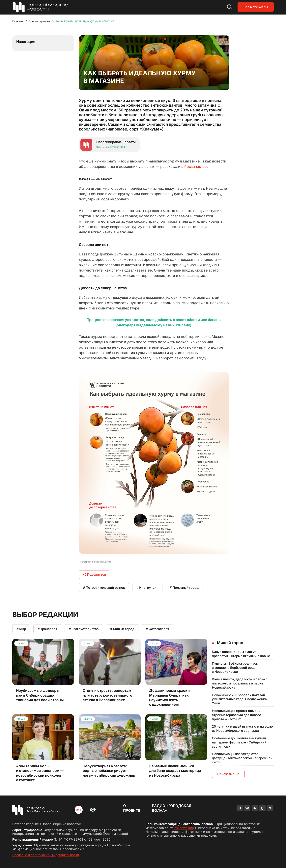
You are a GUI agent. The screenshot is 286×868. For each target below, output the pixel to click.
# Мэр (21, 629)
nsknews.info (184, 828)
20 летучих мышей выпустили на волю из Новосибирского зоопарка (242, 728)
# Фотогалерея (157, 629)
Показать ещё (228, 774)
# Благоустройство (84, 629)
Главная (18, 21)
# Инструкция (147, 588)
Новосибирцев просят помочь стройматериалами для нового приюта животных (237, 715)
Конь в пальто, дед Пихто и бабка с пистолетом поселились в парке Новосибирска (240, 683)
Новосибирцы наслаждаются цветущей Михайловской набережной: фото (243, 758)
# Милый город (122, 629)
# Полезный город (184, 588)
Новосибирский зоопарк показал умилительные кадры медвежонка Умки (239, 699)
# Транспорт (47, 629)
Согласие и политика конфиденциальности (46, 855)
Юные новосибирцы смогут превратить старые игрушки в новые (241, 654)
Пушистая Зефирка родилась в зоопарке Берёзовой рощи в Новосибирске (235, 668)
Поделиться (94, 574)
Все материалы (256, 7)
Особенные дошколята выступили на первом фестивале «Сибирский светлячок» (239, 742)
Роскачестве (196, 167)
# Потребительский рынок (104, 588)
